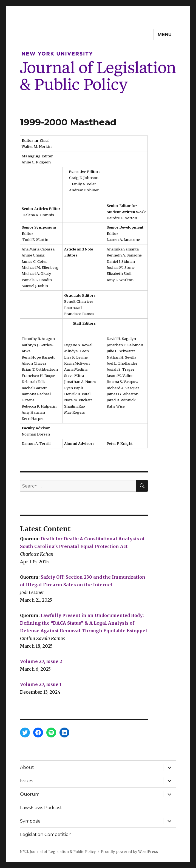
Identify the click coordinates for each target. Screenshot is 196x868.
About (27, 767)
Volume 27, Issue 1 (41, 684)
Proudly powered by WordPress (129, 852)
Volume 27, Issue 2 (41, 661)
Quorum (30, 794)
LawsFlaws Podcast (41, 808)
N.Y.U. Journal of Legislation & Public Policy (58, 852)
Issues (27, 781)
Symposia (30, 821)
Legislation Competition (46, 834)
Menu (165, 35)
